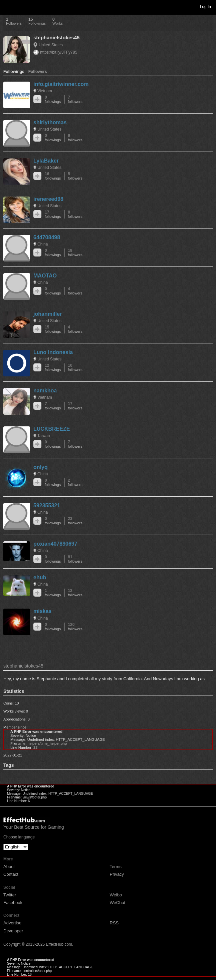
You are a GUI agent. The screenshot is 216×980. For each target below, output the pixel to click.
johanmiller (48, 314)
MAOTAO (45, 276)
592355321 (47, 505)
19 (75, 253)
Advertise (12, 923)
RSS (114, 923)
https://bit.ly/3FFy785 (59, 52)
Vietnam (45, 91)
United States (51, 45)
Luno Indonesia (53, 352)
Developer (13, 931)
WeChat (118, 903)
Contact (11, 874)
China (43, 244)
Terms (116, 867)
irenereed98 (48, 199)
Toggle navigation (8, 6)
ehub (40, 577)
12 (53, 368)
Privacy (117, 874)
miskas (42, 611)
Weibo (116, 895)
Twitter (10, 895)
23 (75, 521)
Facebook (13, 903)
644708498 (47, 237)
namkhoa (45, 391)
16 (53, 176)
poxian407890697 (55, 544)
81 (75, 559)
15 (53, 329)
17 (53, 214)
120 (75, 627)
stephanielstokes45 (56, 37)
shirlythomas (50, 122)
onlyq (41, 467)
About (9, 867)
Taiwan (44, 436)
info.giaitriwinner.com (61, 84)
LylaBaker (46, 161)
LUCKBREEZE (52, 429)
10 (75, 368)
